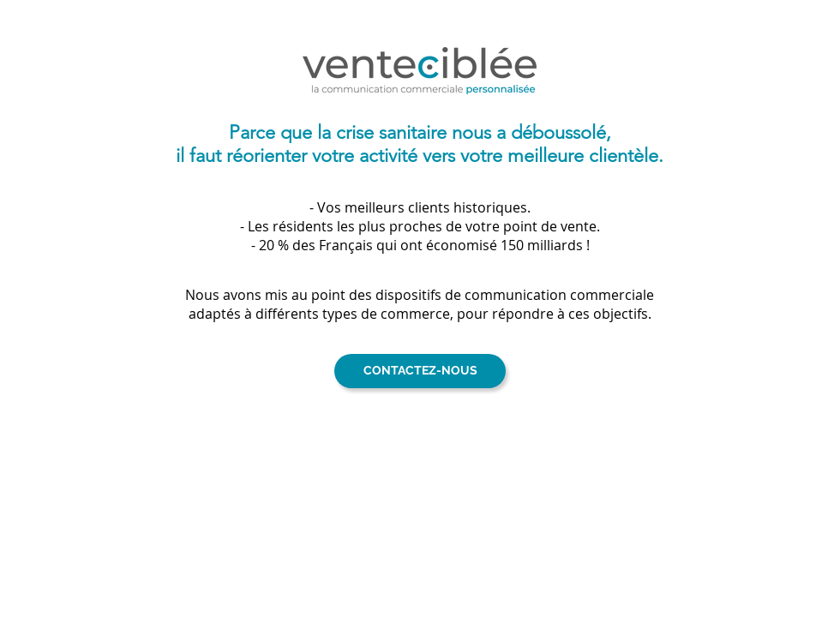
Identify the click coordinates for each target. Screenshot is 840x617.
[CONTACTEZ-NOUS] (420, 371)
